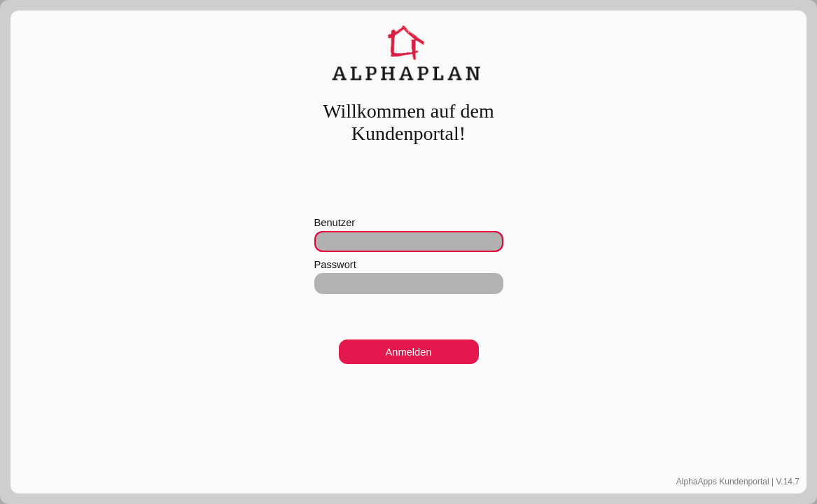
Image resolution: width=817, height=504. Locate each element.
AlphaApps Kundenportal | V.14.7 (738, 482)
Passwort (335, 265)
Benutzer (335, 223)
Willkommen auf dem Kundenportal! (408, 122)
